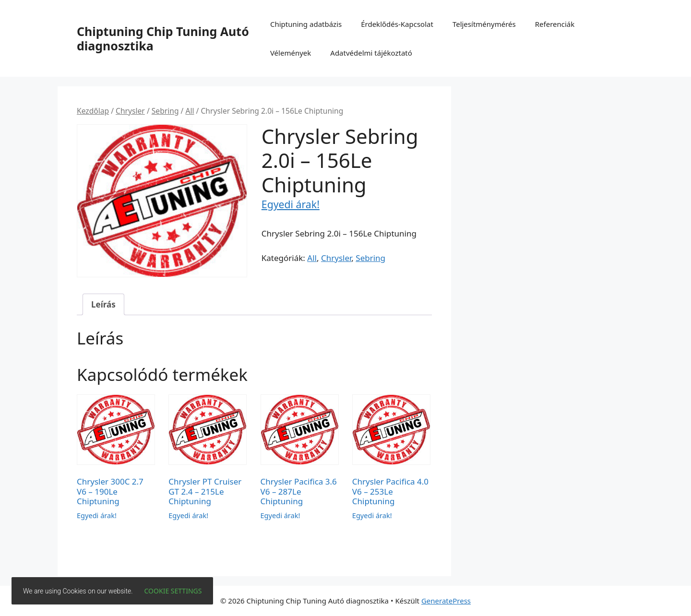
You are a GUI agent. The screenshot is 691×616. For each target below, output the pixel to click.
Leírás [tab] (103, 304)
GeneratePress (446, 601)
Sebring (165, 111)
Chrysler (130, 111)
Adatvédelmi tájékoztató (371, 53)
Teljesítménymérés (484, 24)
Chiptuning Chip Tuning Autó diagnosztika (163, 38)
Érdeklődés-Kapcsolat (397, 24)
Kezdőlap (93, 111)
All (190, 111)
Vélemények (291, 53)
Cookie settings (173, 591)
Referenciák (555, 24)
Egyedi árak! (291, 204)
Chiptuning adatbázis (306, 24)
